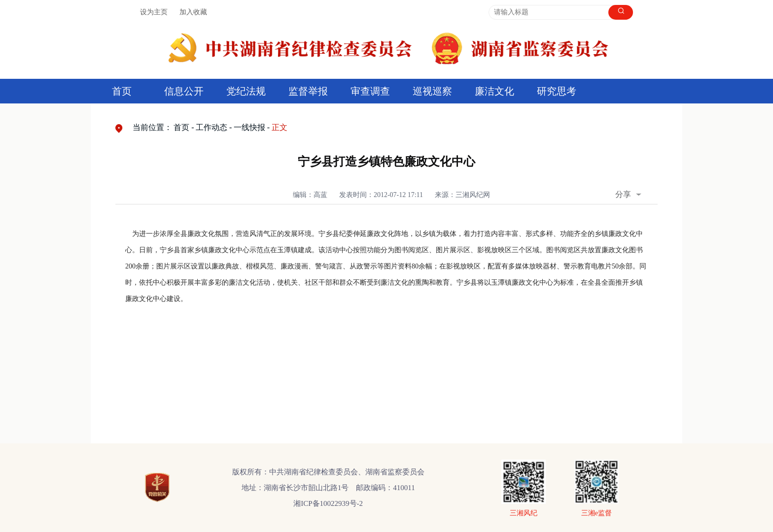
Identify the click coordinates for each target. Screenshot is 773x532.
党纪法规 (246, 91)
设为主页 (154, 12)
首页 (122, 91)
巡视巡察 (432, 91)
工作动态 (211, 127)
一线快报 (249, 127)
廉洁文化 (494, 91)
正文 (280, 127)
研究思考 (557, 91)
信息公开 (184, 91)
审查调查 (370, 91)
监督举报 (308, 91)
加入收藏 (193, 12)
